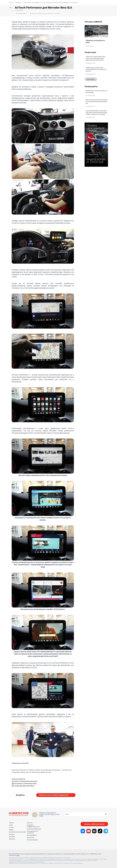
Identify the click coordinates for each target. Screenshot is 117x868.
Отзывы (11, 827)
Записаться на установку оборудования (54, 795)
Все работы (20, 795)
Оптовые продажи (32, 840)
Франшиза (12, 839)
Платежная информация (34, 829)
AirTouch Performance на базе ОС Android (45, 13)
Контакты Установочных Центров (24, 781)
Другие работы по (19, 784)
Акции (11, 825)
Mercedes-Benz (21, 13)
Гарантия (12, 834)
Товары (11, 830)
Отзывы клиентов (18, 779)
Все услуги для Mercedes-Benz (23, 786)
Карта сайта (30, 838)
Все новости (91, 79)
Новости (11, 823)
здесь (18, 855)
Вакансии (12, 837)
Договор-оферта (32, 835)
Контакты (30, 823)
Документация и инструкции (17, 832)
